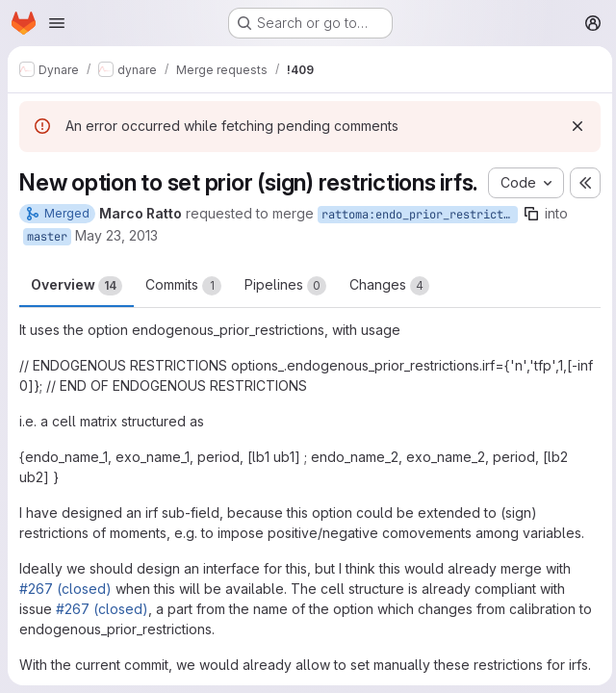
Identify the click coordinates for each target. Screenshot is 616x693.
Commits (183, 313)
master (47, 264)
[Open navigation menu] (57, 23)
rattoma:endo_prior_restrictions (420, 242)
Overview (77, 313)
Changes (389, 313)
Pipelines (285, 313)
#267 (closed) (65, 616)
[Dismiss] (574, 126)
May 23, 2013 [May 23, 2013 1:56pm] (116, 262)
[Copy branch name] (531, 241)
